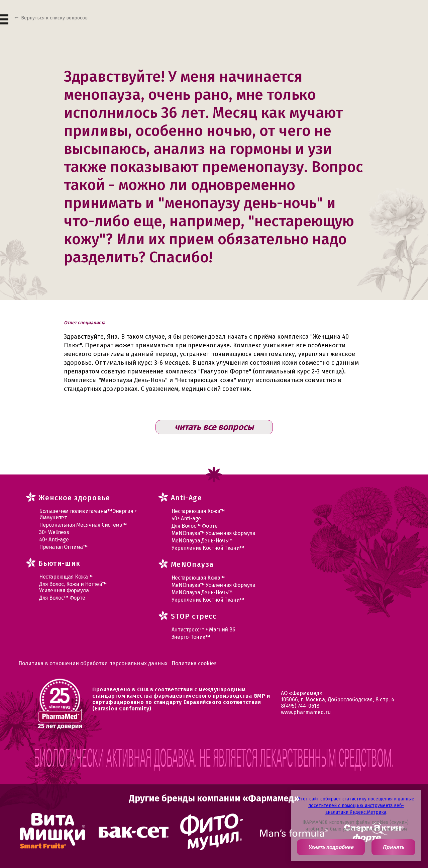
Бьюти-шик (60, 563)
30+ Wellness (54, 532)
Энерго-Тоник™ (191, 637)
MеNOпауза (192, 565)
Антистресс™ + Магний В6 (203, 630)
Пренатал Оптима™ (63, 547)
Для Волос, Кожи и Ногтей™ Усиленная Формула (73, 587)
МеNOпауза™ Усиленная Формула (213, 533)
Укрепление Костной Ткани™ (208, 548)
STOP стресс (194, 616)
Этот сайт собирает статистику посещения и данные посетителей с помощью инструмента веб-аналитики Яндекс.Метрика (356, 806)
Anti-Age (186, 498)
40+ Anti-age (54, 540)
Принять (393, 847)
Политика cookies (194, 663)
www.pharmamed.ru (306, 712)
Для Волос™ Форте (62, 598)
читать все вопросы (214, 427)
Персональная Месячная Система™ (83, 525)
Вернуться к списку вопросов (54, 18)
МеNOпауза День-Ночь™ (202, 541)
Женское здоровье (74, 498)
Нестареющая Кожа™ (66, 577)
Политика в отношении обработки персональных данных (93, 663)
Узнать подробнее (331, 847)
